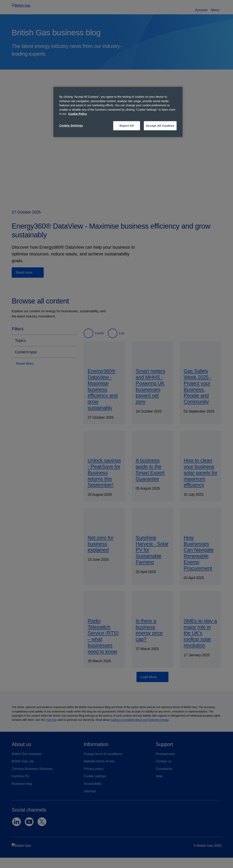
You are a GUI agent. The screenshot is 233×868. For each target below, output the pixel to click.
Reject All (127, 126)
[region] (118, 112)
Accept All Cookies (160, 126)
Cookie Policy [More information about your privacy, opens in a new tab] (78, 114)
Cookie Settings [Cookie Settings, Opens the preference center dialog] (71, 126)
